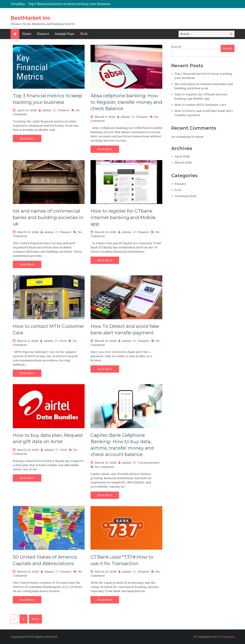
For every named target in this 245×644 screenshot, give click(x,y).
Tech (84, 34)
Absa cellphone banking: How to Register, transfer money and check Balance (126, 102)
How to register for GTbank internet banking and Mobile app (123, 217)
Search (176, 47)
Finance (43, 34)
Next (35, 619)
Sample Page (65, 34)
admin (47, 110)
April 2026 (182, 156)
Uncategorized (149, 463)
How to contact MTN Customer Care (200, 105)
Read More (27, 138)
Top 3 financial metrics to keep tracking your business (69, 4)
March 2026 (183, 163)
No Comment (104, 467)
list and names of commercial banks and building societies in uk (48, 217)
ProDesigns (226, 637)
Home (27, 34)
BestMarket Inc (31, 18)
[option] (87, 4)
